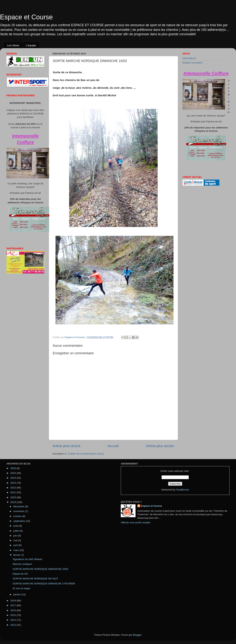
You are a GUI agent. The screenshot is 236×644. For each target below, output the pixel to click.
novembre (19, 511)
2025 (13, 473)
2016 (13, 610)
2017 (13, 605)
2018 (13, 601)
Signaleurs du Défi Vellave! (28, 559)
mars (16, 550)
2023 (13, 483)
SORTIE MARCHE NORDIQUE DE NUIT (35, 579)
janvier (17, 594)
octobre (18, 516)
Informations (189, 58)
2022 (13, 488)
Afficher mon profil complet (136, 522)
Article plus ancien (160, 446)
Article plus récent (66, 446)
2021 (13, 492)
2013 (13, 625)
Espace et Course (26, 17)
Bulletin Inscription (193, 63)
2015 (13, 615)
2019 (13, 502)
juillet (17, 531)
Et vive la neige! (21, 588)
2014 (13, 620)
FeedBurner (182, 490)
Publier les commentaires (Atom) (86, 454)
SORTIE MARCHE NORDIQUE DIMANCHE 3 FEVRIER (44, 584)
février (17, 555)
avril (16, 545)
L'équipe (31, 45)
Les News (13, 45)
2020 (13, 497)
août (16, 526)
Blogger (137, 635)
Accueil (113, 446)
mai (16, 540)
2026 (13, 468)
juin (16, 536)
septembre (20, 521)
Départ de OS (20, 574)
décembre (19, 506)
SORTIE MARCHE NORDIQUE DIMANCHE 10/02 (41, 569)
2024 (13, 478)
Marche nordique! (22, 564)
